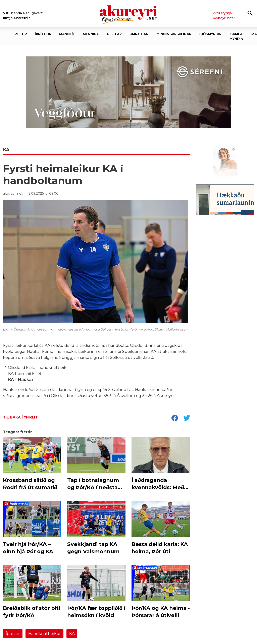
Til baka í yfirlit (20, 417)
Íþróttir (13, 634)
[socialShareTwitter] (187, 418)
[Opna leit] (250, 13)
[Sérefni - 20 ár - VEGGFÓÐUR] (128, 93)
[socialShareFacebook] (174, 418)
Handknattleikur (44, 634)
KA (72, 634)
